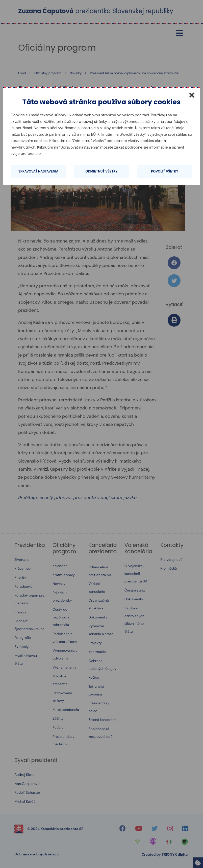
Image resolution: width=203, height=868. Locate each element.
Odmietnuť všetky (101, 171)
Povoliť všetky (164, 171)
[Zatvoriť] (192, 95)
